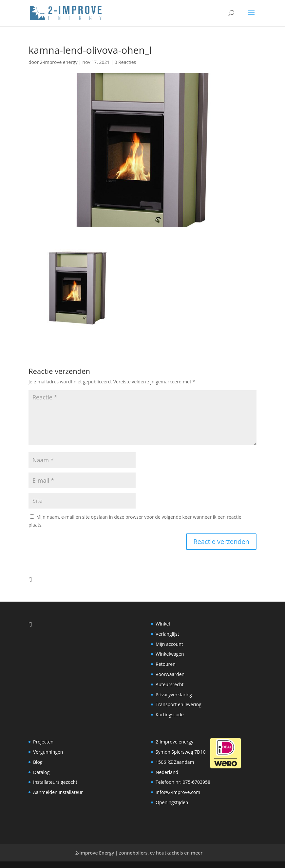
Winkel (163, 624)
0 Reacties (125, 62)
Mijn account (169, 644)
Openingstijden (172, 802)
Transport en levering (179, 704)
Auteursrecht (170, 684)
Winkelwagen (170, 654)
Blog (38, 762)
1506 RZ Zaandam (175, 762)
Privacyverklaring (174, 694)
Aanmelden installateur (58, 792)
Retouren (166, 664)
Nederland (167, 772)
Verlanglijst (167, 634)
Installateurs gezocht (55, 782)
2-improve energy (59, 62)
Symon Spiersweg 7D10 (180, 752)
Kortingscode (170, 714)
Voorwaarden (170, 674)
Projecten (43, 742)
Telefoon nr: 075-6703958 (183, 782)
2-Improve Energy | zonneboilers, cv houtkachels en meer (139, 853)
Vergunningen (48, 752)
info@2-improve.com (178, 792)
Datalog (41, 772)
